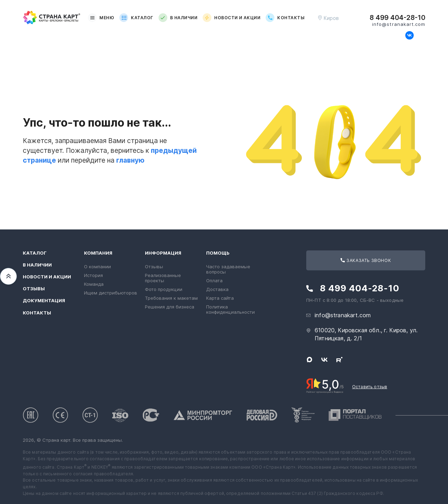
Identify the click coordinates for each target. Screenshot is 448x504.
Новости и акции (232, 18)
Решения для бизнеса (170, 307)
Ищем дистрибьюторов (111, 293)
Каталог (136, 18)
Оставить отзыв (370, 387)
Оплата (214, 281)
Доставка (217, 289)
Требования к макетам (171, 298)
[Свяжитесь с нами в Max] (398, 35)
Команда (94, 284)
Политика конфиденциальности (230, 309)
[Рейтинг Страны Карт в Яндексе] (325, 385)
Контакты (285, 18)
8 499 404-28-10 (397, 18)
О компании (97, 267)
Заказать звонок (366, 260)
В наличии (178, 18)
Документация (44, 301)
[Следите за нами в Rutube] (421, 35)
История (93, 275)
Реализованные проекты (163, 278)
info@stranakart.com (399, 24)
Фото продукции (164, 289)
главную (130, 160)
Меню (101, 18)
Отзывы (34, 289)
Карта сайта (220, 298)
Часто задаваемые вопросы (228, 269)
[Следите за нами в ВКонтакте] (409, 35)
